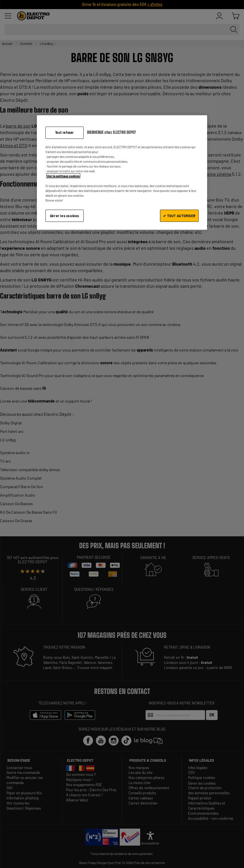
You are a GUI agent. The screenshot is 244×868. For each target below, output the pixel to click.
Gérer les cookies (65, 215)
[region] (122, 172)
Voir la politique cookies (63, 176)
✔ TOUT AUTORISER (179, 215)
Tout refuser (65, 133)
